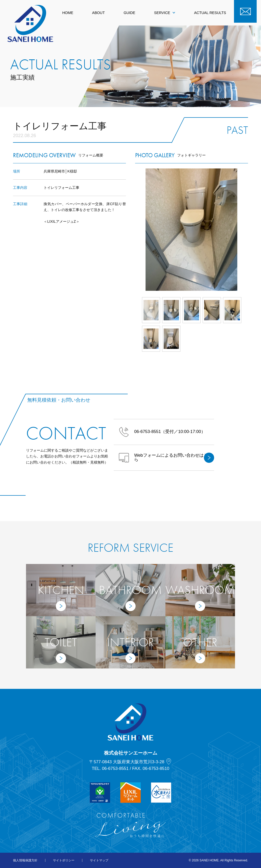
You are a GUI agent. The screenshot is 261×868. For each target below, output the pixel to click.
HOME (68, 13)
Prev (135, 230)
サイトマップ (99, 860)
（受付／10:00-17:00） (162, 432)
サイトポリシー (64, 860)
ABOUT (98, 13)
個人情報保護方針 (25, 860)
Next (248, 230)
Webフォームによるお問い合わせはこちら (166, 458)
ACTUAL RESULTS (210, 13)
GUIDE (129, 13)
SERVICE (165, 13)
